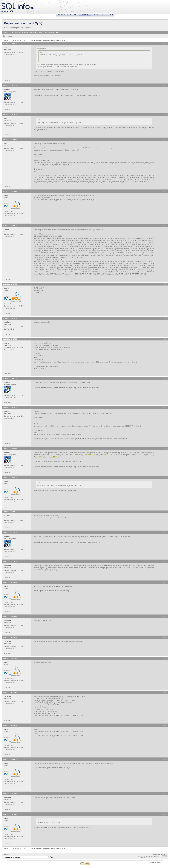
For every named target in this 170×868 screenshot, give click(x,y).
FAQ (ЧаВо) (34, 33)
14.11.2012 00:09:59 (10, 815)
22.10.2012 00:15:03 (10, 339)
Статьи (73, 15)
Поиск (41, 33)
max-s (6, 343)
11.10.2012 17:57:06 (10, 284)
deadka (7, 90)
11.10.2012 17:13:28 (10, 226)
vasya (6, 196)
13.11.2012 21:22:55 (10, 583)
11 (14, 40)
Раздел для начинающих (46, 40)
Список (6, 33)
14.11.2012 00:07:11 (10, 794)
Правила (25, 33)
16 (24, 40)
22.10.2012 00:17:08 (10, 378)
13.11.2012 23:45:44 (10, 638)
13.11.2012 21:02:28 (10, 562)
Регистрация (50, 33)
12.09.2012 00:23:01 (10, 43)
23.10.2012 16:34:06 (10, 533)
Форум (85, 15)
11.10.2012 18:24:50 (10, 318)
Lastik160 (8, 230)
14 (20, 40)
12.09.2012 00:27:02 (10, 86)
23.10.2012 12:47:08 (10, 478)
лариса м (8, 566)
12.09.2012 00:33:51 (10, 115)
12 (16, 40)
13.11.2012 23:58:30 (10, 760)
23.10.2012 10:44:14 (10, 449)
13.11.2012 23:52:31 (10, 692)
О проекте (108, 15)
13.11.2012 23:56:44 (10, 726)
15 (22, 40)
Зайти (58, 33)
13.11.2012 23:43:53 (10, 617)
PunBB (165, 855)
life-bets (7, 411)
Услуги (97, 15)
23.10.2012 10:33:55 (10, 407)
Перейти (30, 856)
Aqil (5, 47)
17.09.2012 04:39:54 (10, 192)
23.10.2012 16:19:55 (10, 512)
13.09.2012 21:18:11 (10, 140)
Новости (62, 15)
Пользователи (15, 33)
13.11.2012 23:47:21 (10, 658)
